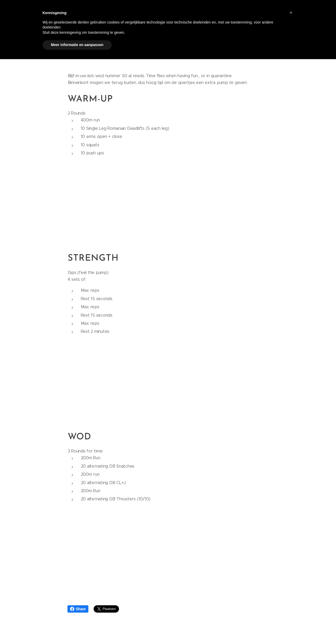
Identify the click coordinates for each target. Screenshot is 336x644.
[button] (291, 13)
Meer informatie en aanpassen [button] (77, 45)
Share (78, 609)
